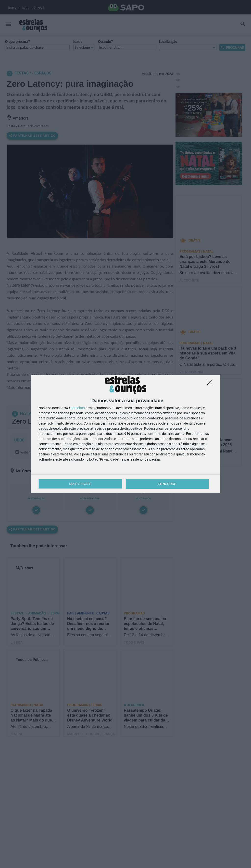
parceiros (78, 408)
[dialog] (125, 434)
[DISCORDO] (211, 384)
